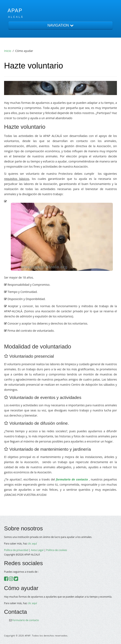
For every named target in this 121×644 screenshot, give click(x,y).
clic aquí (32, 544)
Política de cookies (57, 550)
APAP (15, 10)
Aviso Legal (37, 550)
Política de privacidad (16, 550)
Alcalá (16, 17)
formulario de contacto (71, 479)
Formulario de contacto (26, 620)
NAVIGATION (60, 25)
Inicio (8, 51)
